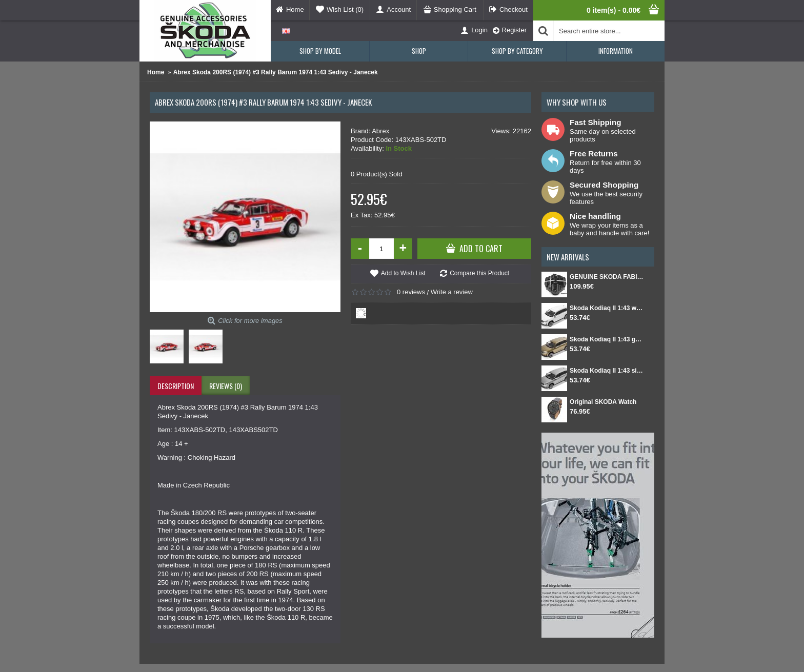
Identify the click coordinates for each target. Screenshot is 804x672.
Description (176, 386)
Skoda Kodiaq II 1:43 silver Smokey (607, 371)
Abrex (380, 131)
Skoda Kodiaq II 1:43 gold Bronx (607, 339)
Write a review (452, 292)
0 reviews (411, 292)
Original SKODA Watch (603, 402)
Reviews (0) (226, 386)
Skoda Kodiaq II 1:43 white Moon (607, 308)
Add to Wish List (403, 273)
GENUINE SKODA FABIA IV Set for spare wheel (607, 277)
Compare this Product (479, 273)
